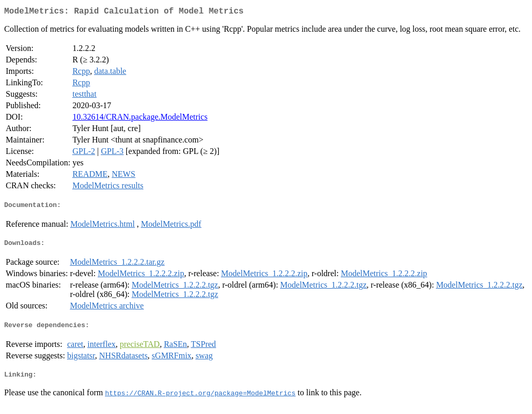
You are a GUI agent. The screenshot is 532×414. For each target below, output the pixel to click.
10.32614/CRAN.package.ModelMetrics (140, 119)
